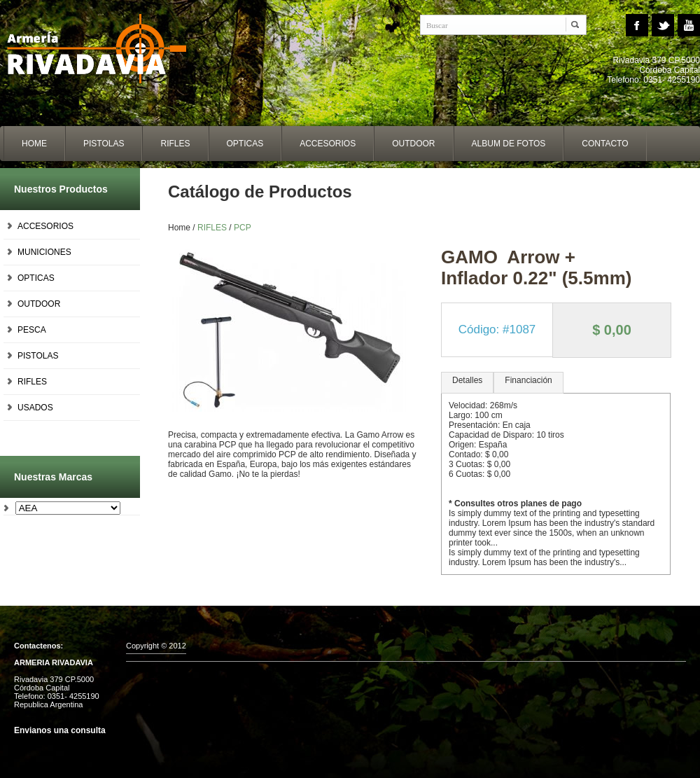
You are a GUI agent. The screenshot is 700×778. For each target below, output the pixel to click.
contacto (605, 144)
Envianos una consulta (60, 730)
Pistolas (104, 144)
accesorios (328, 144)
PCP (243, 228)
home (34, 144)
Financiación (528, 380)
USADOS (35, 408)
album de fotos (509, 144)
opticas (245, 144)
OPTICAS (36, 278)
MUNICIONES (44, 252)
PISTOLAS (38, 356)
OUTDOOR (39, 304)
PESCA (32, 330)
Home (105, 49)
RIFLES (32, 382)
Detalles (467, 380)
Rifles (175, 144)
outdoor (413, 144)
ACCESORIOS (45, 226)
